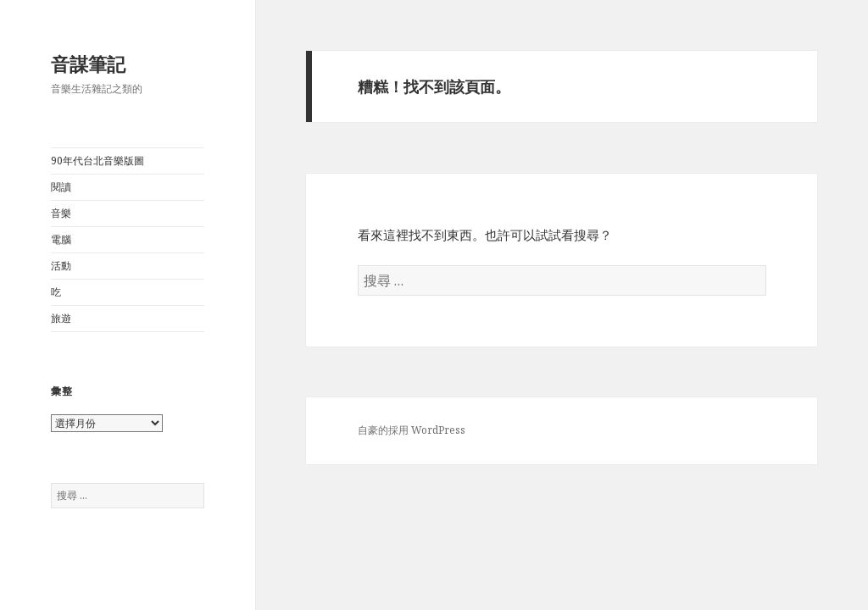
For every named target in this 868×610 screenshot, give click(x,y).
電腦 (61, 239)
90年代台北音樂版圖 (97, 161)
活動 (61, 266)
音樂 (61, 213)
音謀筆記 (88, 64)
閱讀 (61, 187)
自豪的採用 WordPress (412, 430)
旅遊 (61, 318)
